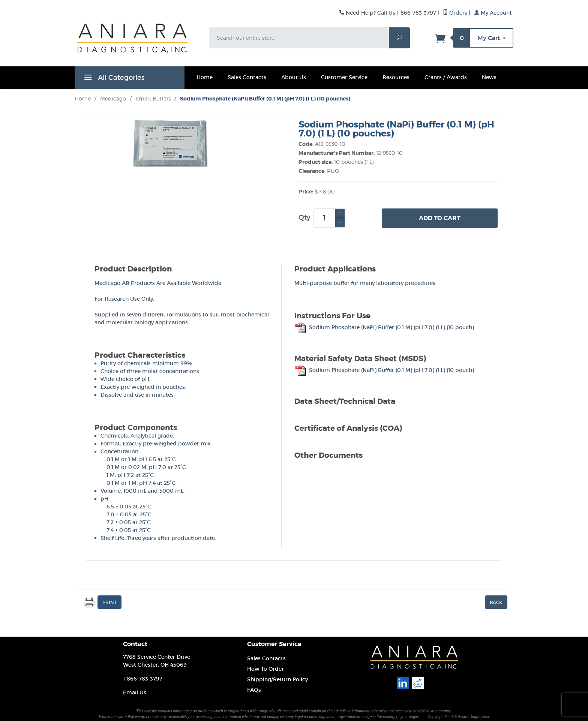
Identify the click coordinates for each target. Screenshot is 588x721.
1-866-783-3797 (143, 679)
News (489, 77)
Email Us (135, 693)
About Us (294, 77)
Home (205, 77)
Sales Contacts (247, 77)
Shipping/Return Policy (277, 679)
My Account (493, 13)
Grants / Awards (446, 77)
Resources (396, 77)
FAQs (254, 690)
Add (440, 218)
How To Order (265, 669)
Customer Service (344, 77)
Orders (455, 13)
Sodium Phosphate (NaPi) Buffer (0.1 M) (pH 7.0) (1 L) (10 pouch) (384, 327)
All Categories (113, 79)
